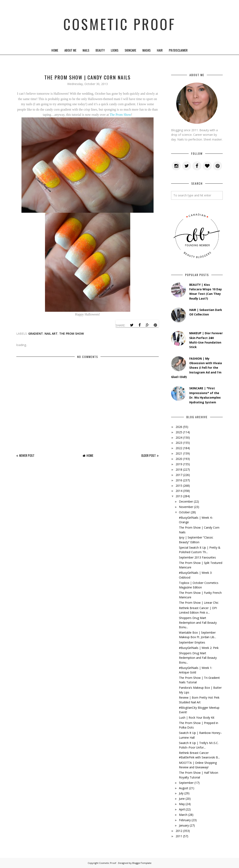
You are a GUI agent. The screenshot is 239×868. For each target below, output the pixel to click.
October (184, 512)
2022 (179, 448)
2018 (179, 469)
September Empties (192, 642)
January (184, 825)
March (183, 815)
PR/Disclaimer (178, 50)
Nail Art (51, 334)
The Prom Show (120, 115)
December (186, 501)
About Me (70, 50)
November (186, 507)
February (185, 820)
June (182, 799)
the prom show (72, 334)
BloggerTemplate (142, 863)
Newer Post (27, 455)
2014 (179, 491)
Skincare (130, 50)
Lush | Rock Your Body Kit (197, 717)
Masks (147, 50)
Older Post (148, 455)
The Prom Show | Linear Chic (199, 603)
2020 (179, 459)
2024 (179, 438)
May (182, 804)
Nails (86, 50)
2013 (179, 496)
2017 (179, 475)
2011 (179, 836)
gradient (36, 334)
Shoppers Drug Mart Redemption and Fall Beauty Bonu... (198, 622)
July (181, 793)
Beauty (100, 50)
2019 (179, 464)
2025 (179, 432)
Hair (160, 50)
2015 (179, 486)
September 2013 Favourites (197, 557)
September (186, 783)
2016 (179, 480)
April (182, 809)
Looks (115, 50)
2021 (179, 453)
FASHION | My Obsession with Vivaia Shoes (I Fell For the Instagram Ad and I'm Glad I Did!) (196, 368)
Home (55, 50)
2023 (179, 443)
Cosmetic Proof (120, 23)
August (184, 788)
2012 (179, 831)
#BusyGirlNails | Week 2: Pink (199, 648)
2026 (179, 427)
